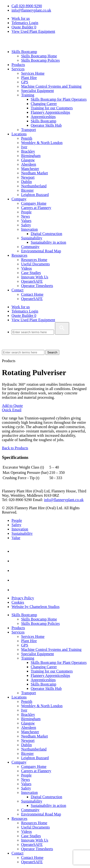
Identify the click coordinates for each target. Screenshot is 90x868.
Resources (19, 255)
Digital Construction (46, 234)
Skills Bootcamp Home (39, 56)
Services (18, 69)
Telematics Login (25, 23)
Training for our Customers (52, 108)
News (25, 216)
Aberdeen (29, 164)
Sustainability (32, 238)
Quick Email (12, 410)
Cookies (18, 602)
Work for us (21, 18)
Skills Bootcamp (24, 52)
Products (18, 65)
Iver (24, 147)
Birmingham (31, 156)
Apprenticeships (43, 117)
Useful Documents (36, 264)
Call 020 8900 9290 (27, 6)
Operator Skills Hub (46, 125)
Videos (26, 268)
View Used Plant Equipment (33, 31)
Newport (28, 177)
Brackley (28, 151)
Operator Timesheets (37, 286)
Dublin (26, 182)
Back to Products (15, 448)
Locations (19, 134)
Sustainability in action (48, 242)
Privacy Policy (23, 598)
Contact (18, 290)
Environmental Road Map (41, 251)
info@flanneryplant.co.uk (31, 10)
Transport (29, 130)
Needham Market (35, 173)
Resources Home (34, 260)
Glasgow (28, 160)
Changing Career (44, 104)
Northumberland (34, 186)
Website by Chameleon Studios (36, 607)
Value (16, 538)
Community (30, 247)
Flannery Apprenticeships (50, 112)
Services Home (33, 73)
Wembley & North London (42, 143)
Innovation (29, 229)
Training (28, 95)
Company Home (34, 203)
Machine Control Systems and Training (51, 86)
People (26, 212)
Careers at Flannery (36, 208)
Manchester (30, 169)
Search (52, 352)
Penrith (27, 138)
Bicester (27, 190)
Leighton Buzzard (35, 195)
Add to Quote (12, 406)
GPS (25, 82)
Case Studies (31, 273)
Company (19, 199)
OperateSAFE (32, 281)
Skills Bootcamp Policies (40, 60)
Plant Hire (29, 78)
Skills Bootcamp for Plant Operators (59, 99)
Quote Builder (24, 316)
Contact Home (32, 294)
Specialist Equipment (37, 91)
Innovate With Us (35, 277)
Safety (26, 225)
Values (26, 221)
